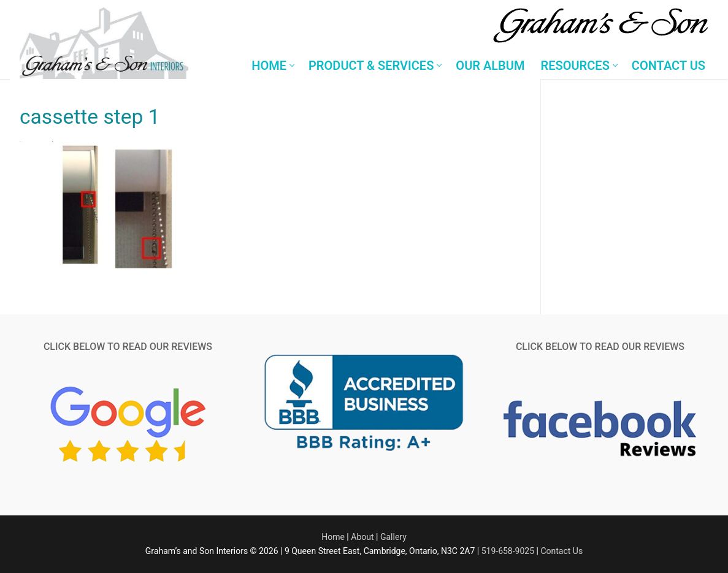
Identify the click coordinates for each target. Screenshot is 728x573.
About (362, 537)
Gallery (393, 537)
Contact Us (561, 551)
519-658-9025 (508, 551)
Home (333, 537)
